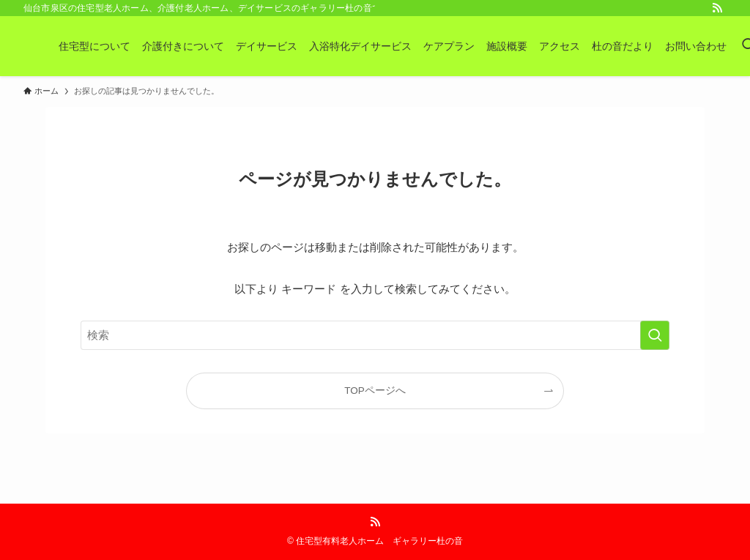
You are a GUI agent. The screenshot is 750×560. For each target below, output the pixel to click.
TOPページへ (375, 391)
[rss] (717, 8)
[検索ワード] (375, 335)
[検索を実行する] (655, 335)
